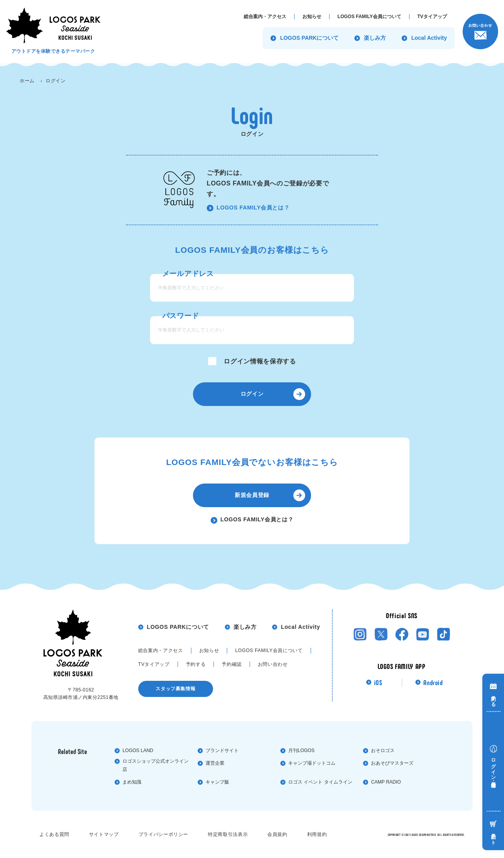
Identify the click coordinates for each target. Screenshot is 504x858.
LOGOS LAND (138, 751)
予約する (196, 664)
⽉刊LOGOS (301, 751)
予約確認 (232, 664)
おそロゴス (383, 751)
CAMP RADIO (386, 782)
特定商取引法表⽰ (228, 834)
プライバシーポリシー (163, 834)
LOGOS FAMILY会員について (269, 650)
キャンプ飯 (217, 782)
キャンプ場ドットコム (312, 763)
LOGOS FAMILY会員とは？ (253, 208)
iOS (378, 683)
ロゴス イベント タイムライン (320, 782)
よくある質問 (54, 834)
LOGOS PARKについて (178, 627)
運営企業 (215, 763)
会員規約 (277, 834)
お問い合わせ (273, 664)
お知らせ (209, 650)
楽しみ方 (245, 627)
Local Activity (300, 627)
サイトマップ (104, 834)
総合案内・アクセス (161, 650)
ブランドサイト (222, 751)
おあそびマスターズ (392, 763)
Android (433, 683)
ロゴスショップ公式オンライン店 (156, 765)
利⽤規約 (317, 834)
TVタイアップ (154, 664)
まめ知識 (132, 782)
